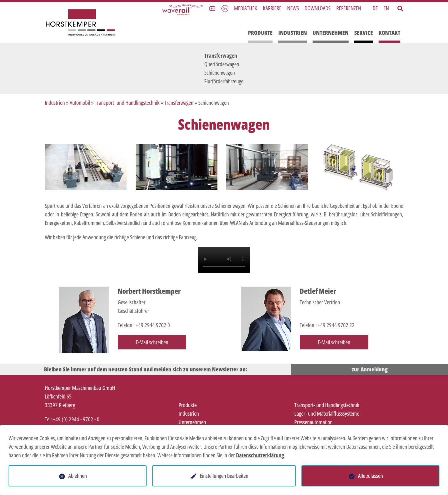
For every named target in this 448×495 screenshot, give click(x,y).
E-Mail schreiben (152, 342)
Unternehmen (331, 33)
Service (364, 33)
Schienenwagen (220, 73)
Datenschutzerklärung (260, 455)
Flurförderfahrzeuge (224, 81)
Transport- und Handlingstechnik (127, 103)
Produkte (260, 33)
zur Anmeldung (370, 369)
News (293, 8)
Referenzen (349, 8)
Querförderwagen (222, 64)
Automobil (80, 103)
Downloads (318, 8)
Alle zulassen (370, 476)
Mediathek (246, 8)
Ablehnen (78, 476)
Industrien (293, 33)
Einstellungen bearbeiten (224, 476)
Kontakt (389, 33)
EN (386, 8)
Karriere (272, 8)
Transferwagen (221, 56)
